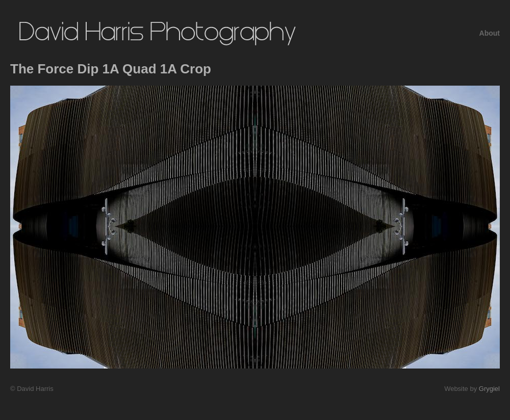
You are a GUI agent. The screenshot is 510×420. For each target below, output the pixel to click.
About (490, 33)
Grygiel (489, 389)
